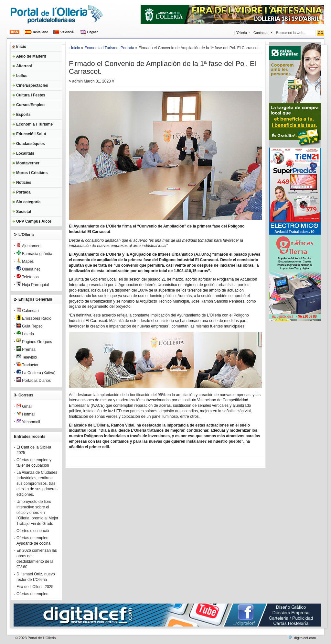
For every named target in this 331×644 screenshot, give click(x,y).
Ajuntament (29, 246)
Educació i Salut (31, 134)
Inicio (21, 47)
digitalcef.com (305, 638)
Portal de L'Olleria (42, 638)
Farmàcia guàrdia (34, 254)
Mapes (25, 261)
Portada (23, 192)
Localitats (25, 153)
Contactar (261, 33)
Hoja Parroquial (33, 285)
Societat (24, 212)
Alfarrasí (24, 66)
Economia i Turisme (34, 124)
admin (77, 81)
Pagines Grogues (34, 342)
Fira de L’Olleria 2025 (35, 587)
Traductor (27, 365)
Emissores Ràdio (34, 318)
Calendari (28, 311)
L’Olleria (241, 33)
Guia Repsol (30, 326)
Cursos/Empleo (30, 105)
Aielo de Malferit (31, 56)
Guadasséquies (31, 144)
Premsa (26, 350)
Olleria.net (28, 269)
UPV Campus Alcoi (34, 221)
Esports (23, 115)
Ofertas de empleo (32, 594)
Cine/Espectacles (32, 85)
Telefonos (28, 277)
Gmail (24, 406)
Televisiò (27, 357)
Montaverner (28, 163)
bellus (22, 76)
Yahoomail (28, 422)
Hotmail (26, 414)
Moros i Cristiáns (32, 173)
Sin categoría (28, 202)
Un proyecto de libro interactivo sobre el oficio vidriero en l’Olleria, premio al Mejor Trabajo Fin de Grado (37, 513)
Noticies (24, 183)
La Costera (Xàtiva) (36, 373)
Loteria (25, 334)
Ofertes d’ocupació (33, 531)
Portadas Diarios (34, 381)
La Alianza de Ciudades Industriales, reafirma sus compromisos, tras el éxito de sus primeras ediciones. (37, 483)
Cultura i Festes (31, 95)
